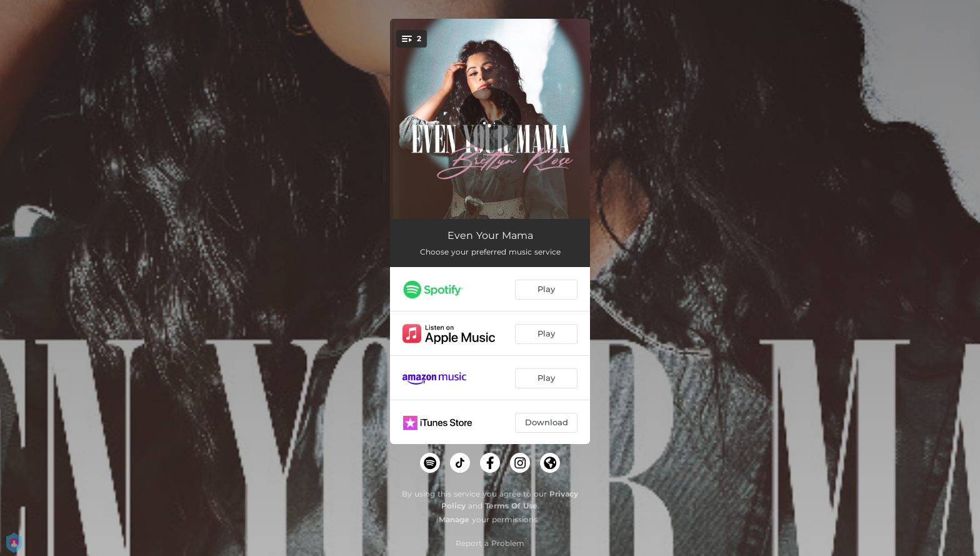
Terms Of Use (511, 506)
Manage (454, 519)
